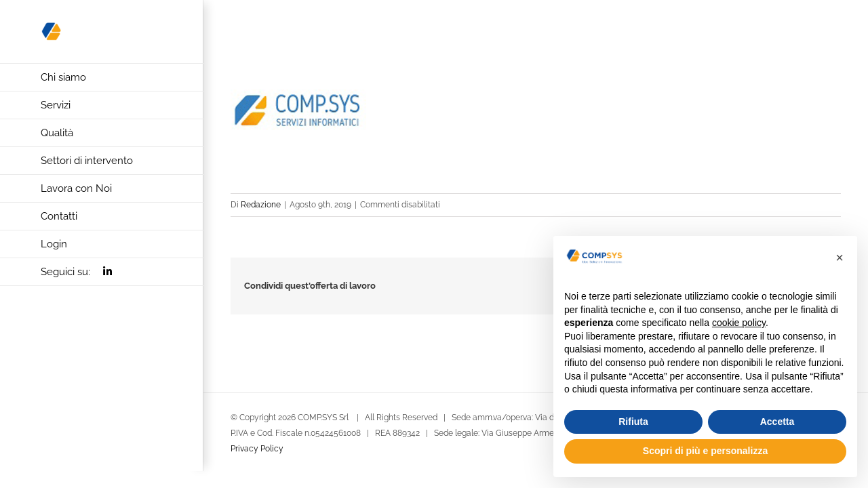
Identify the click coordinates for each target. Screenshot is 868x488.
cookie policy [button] (739, 323)
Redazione (261, 205)
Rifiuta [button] (633, 422)
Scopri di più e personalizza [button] (705, 451)
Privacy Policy (257, 449)
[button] (840, 258)
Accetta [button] (777, 422)
